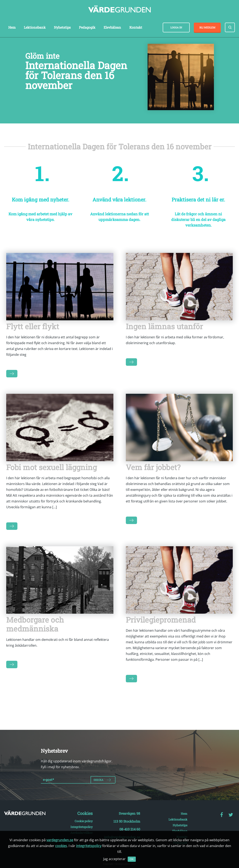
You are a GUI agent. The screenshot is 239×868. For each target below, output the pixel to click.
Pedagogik (87, 27)
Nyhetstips (62, 27)
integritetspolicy (89, 846)
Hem (12, 27)
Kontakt (136, 27)
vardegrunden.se (60, 840)
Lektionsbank (35, 27)
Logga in (176, 27)
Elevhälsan (112, 27)
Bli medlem (207, 27)
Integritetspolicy (82, 827)
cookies (61, 846)
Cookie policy (84, 821)
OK (132, 859)
